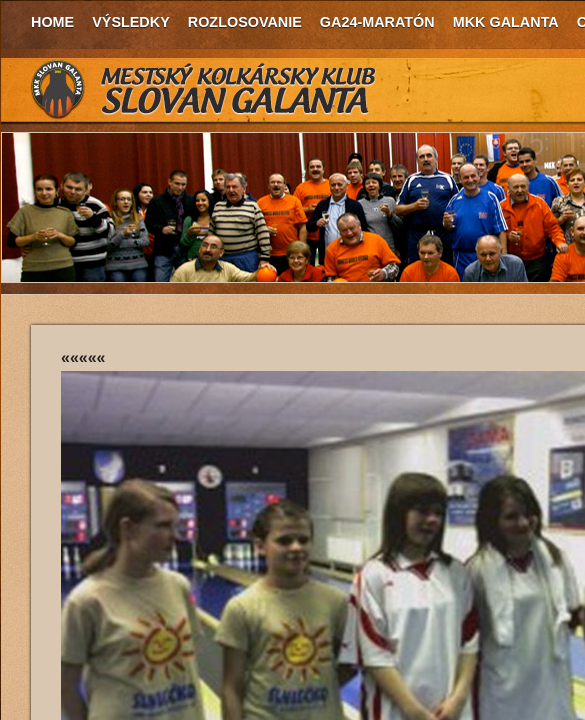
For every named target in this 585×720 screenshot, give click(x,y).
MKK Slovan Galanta (204, 90)
